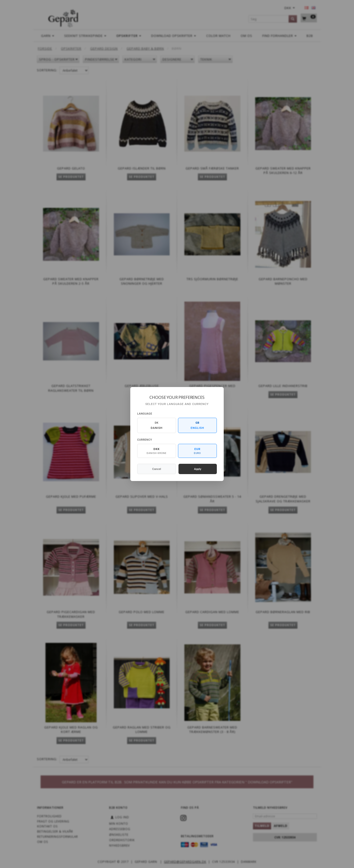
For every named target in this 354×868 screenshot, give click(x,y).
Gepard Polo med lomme (142, 612)
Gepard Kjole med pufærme (71, 496)
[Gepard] (63, 18)
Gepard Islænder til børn (142, 168)
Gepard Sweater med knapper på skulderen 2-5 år (71, 281)
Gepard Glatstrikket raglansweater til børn (71, 388)
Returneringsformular (58, 837)
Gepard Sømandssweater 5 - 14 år (212, 499)
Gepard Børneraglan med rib (283, 612)
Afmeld (281, 826)
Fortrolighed (49, 816)
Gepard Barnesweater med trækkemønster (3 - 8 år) (212, 730)
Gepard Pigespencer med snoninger (212, 388)
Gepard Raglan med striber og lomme (142, 730)
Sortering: (47, 70)
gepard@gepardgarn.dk (185, 862)
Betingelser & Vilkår (55, 831)
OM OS (43, 842)
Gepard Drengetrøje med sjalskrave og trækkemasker (283, 499)
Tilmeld (262, 826)
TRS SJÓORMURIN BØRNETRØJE (212, 279)
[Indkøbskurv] (309, 18)
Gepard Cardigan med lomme (212, 612)
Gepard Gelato (71, 168)
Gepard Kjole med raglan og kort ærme (71, 730)
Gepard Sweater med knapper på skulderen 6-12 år (283, 171)
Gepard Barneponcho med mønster (283, 281)
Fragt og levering (53, 821)
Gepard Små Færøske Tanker (212, 168)
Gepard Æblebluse (142, 386)
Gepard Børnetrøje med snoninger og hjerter (142, 281)
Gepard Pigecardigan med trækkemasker (71, 614)
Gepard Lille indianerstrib (283, 386)
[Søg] (293, 19)
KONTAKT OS (47, 826)
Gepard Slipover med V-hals (142, 496)
